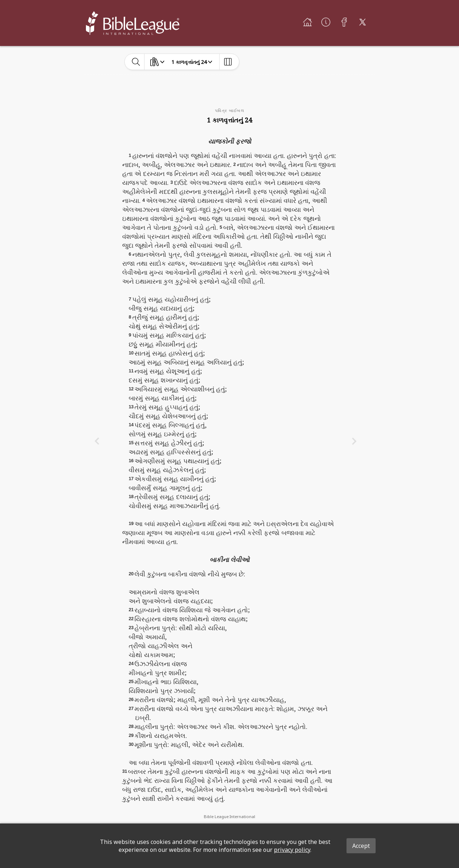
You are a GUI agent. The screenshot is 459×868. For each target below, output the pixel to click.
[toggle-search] (136, 62)
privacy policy (292, 850)
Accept (361, 846)
